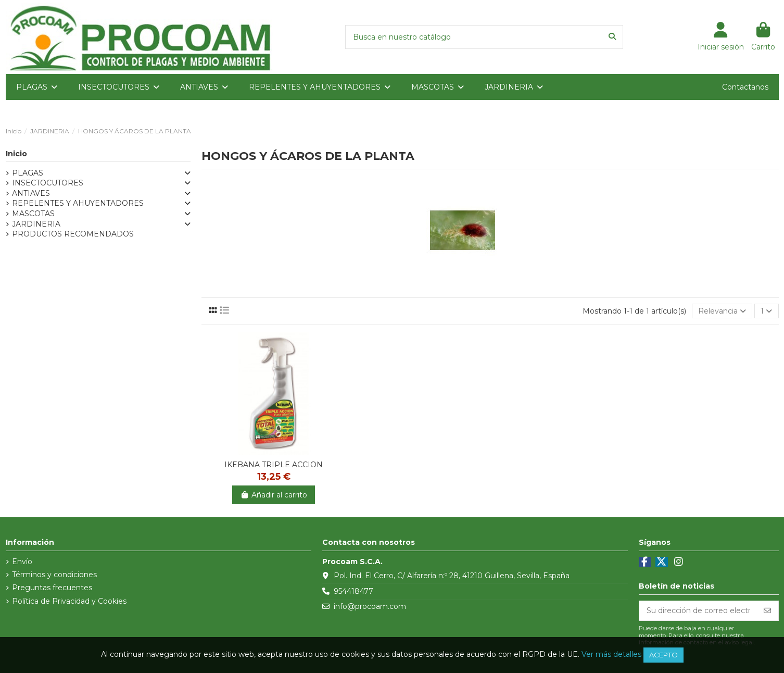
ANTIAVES (31, 193)
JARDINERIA (36, 224)
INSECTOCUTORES (48, 183)
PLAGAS (28, 173)
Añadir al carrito (274, 495)
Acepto (663, 655)
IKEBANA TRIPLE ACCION (274, 465)
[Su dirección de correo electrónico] (698, 611)
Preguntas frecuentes (52, 588)
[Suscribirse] (767, 611)
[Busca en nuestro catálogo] (612, 37)
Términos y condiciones (54, 575)
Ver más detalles (611, 654)
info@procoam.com (370, 606)
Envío (22, 562)
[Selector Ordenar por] (722, 311)
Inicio (16, 154)
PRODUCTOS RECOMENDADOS (73, 234)
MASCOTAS (33, 214)
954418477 (353, 591)
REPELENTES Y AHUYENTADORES (78, 203)
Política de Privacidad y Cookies (69, 601)
